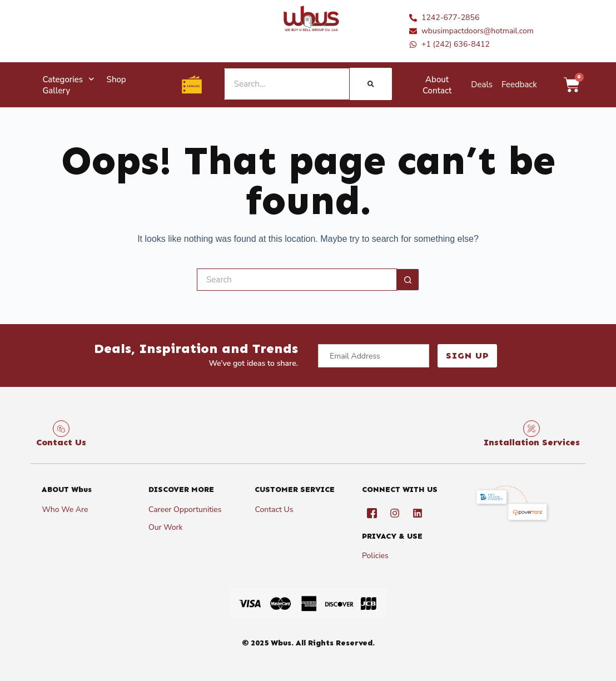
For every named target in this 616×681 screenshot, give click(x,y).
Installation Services (532, 442)
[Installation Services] (531, 429)
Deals (482, 84)
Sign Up (465, 356)
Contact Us (61, 442)
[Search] (371, 84)
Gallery (56, 91)
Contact (437, 91)
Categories (68, 79)
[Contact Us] (61, 429)
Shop (116, 79)
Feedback (519, 84)
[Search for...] (297, 280)
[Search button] (408, 280)
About (437, 79)
